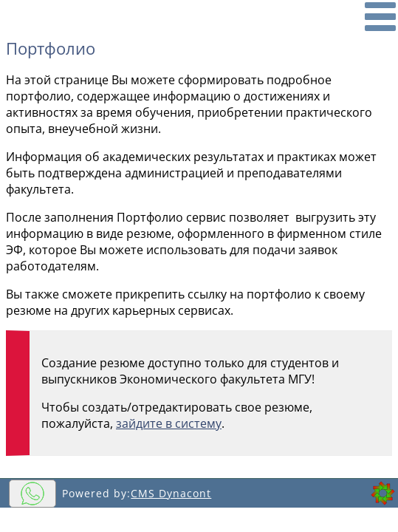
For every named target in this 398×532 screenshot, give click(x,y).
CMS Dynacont (171, 493)
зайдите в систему (169, 423)
